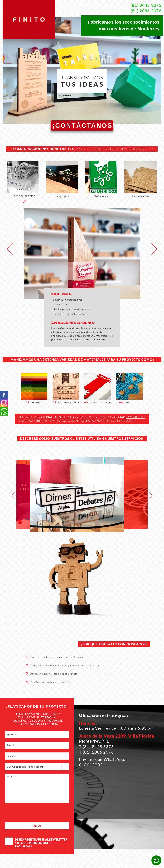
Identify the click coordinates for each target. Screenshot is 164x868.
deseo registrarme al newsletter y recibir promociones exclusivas (36, 843)
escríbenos (136, 417)
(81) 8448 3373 (146, 5)
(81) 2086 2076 (146, 11)
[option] (77, 495)
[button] (10, 249)
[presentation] (31, 813)
